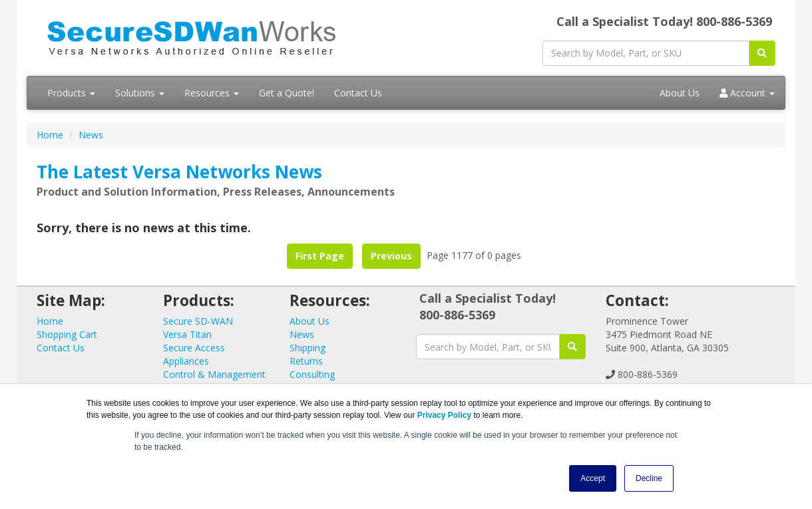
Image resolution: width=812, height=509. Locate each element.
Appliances (186, 361)
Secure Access (194, 348)
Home (50, 135)
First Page (320, 256)
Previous (391, 256)
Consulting (312, 374)
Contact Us (358, 93)
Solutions (140, 93)
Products (71, 93)
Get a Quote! (287, 93)
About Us (680, 93)
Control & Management (214, 374)
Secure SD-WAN (198, 321)
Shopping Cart (67, 334)
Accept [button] (593, 478)
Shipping (307, 348)
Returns (306, 361)
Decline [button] (649, 478)
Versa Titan (187, 334)
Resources (212, 93)
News (91, 135)
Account (747, 93)
